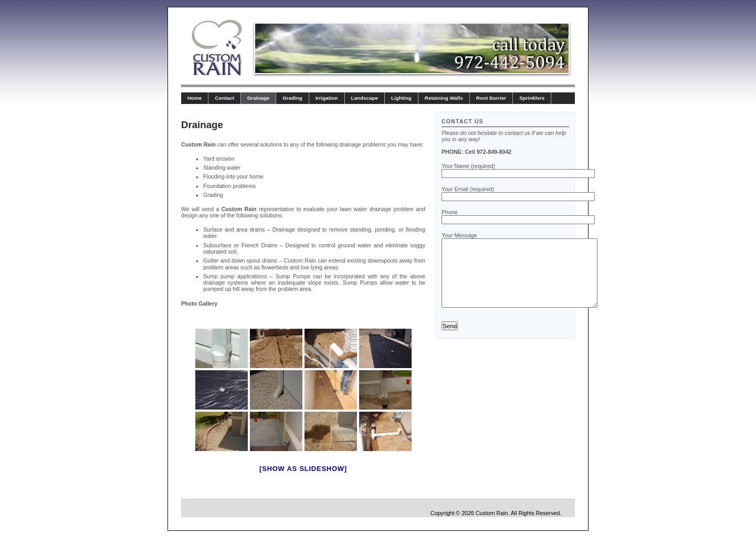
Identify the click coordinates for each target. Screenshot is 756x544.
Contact (224, 98)
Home (195, 98)
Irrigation (327, 98)
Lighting (401, 98)
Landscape (365, 98)
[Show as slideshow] (303, 469)
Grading (292, 98)
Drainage (258, 98)
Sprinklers (532, 98)
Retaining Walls (444, 98)
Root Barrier (491, 98)
